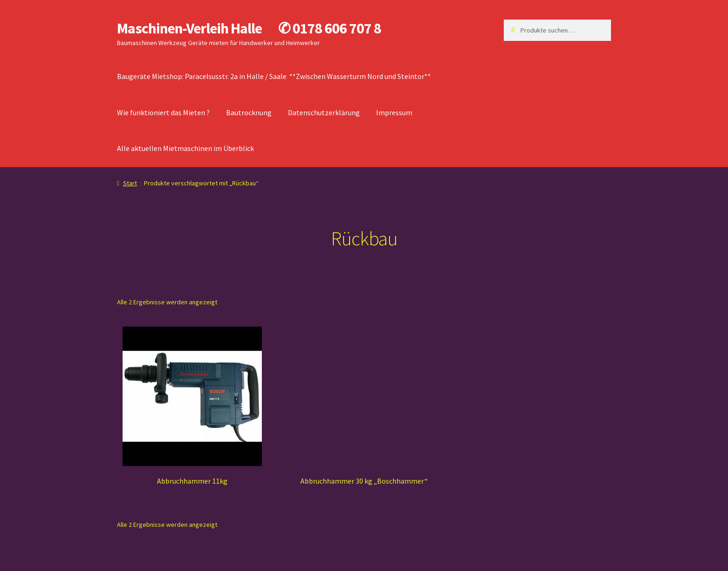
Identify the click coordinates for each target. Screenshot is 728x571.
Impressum (394, 112)
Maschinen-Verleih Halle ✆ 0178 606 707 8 (249, 28)
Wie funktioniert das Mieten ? (163, 112)
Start (130, 183)
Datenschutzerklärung (324, 112)
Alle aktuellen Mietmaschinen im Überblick (185, 148)
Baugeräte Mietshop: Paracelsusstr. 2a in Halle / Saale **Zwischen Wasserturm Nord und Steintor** (274, 76)
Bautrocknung (249, 112)
